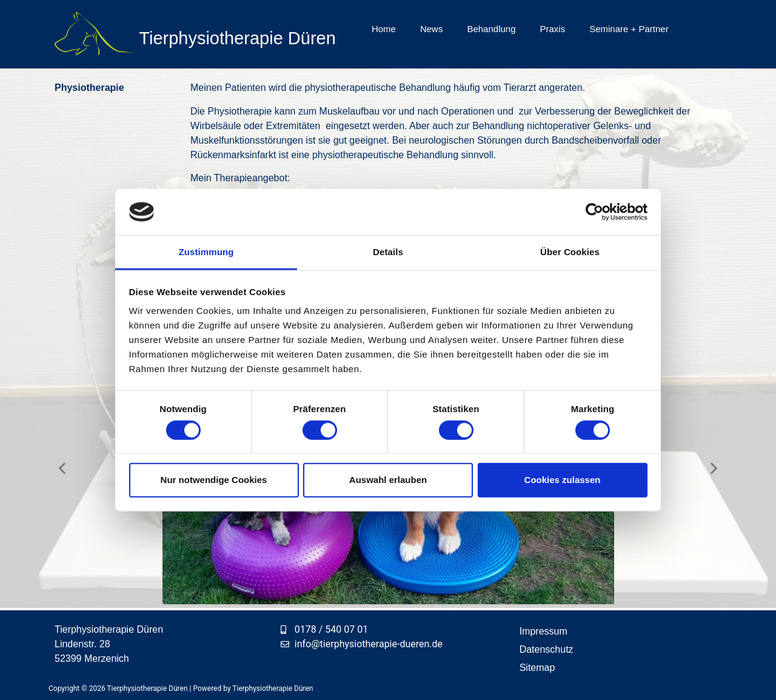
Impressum (544, 631)
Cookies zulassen (563, 480)
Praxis (553, 29)
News (432, 29)
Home (384, 29)
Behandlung (491, 29)
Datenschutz (547, 649)
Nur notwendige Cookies (214, 480)
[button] (62, 468)
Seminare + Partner (629, 29)
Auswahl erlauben (388, 480)
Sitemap (537, 668)
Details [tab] (388, 252)
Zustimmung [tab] (206, 252)
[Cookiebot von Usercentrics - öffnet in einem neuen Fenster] (594, 212)
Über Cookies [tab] (570, 252)
